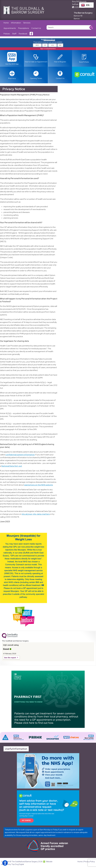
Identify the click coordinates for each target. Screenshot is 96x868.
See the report (10, 658)
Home (6, 23)
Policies (7, 34)
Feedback (23, 34)
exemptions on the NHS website (39, 485)
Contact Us (36, 28)
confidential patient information (20, 455)
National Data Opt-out (12, 466)
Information (16, 23)
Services (27, 23)
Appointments (10, 28)
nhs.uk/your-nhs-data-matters (36, 514)
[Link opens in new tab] (84, 58)
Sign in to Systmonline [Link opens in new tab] (48, 49)
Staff (14, 34)
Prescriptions (24, 28)
